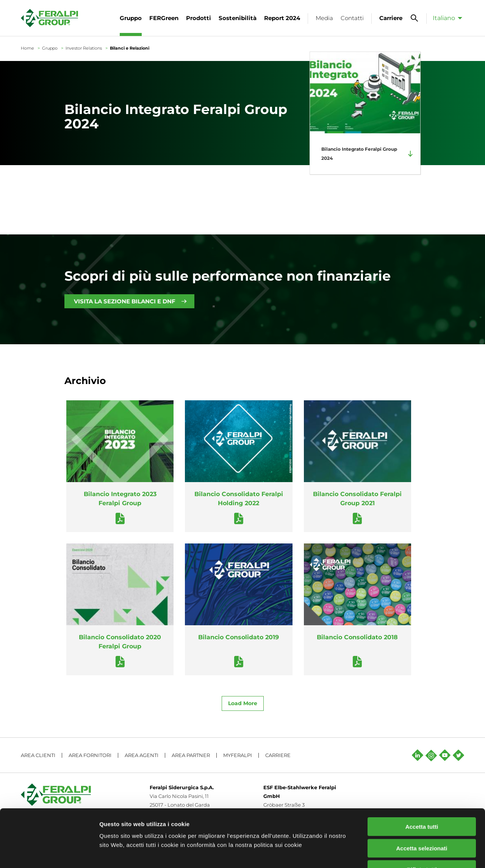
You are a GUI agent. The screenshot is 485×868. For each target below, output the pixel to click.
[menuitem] (445, 18)
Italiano (444, 18)
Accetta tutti (422, 777)
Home (27, 48)
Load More (243, 703)
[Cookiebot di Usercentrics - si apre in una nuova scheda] (49, 853)
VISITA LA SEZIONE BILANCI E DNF (125, 301)
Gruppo (50, 48)
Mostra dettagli (399, 853)
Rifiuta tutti (422, 820)
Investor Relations (84, 48)
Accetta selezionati (422, 799)
